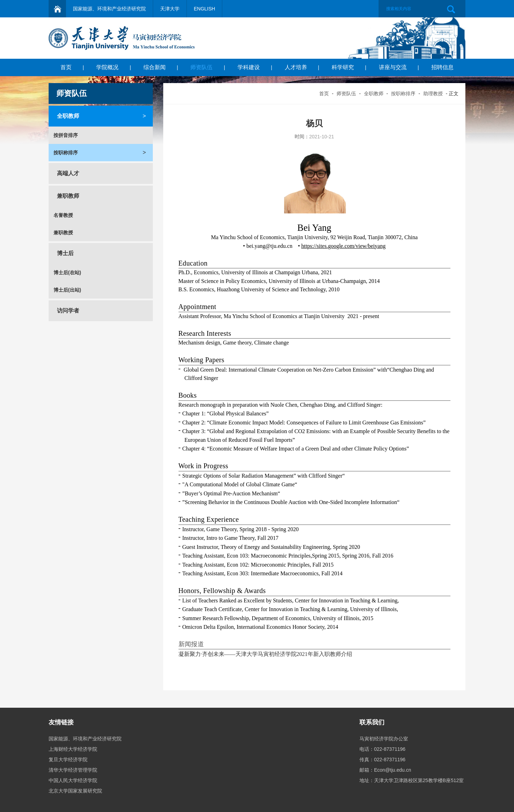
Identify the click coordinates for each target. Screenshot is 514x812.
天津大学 (170, 9)
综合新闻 (155, 67)
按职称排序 (403, 94)
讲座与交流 (393, 67)
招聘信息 (442, 67)
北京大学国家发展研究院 (75, 791)
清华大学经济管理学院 (73, 770)
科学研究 (343, 67)
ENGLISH (204, 9)
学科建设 (249, 67)
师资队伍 (201, 67)
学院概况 (107, 67)
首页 (66, 67)
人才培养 (296, 67)
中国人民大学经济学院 (73, 780)
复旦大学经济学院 (68, 760)
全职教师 (374, 94)
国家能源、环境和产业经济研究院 (109, 9)
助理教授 (433, 94)
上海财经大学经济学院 (73, 749)
